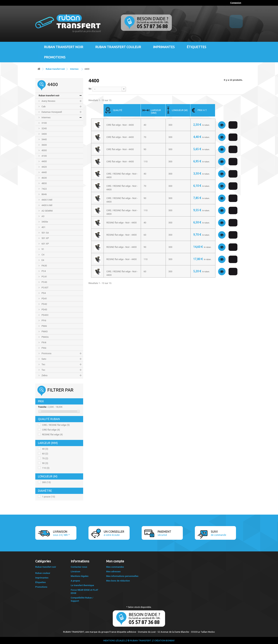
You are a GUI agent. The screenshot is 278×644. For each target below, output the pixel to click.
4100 (44, 156)
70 (45, 458)
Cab (43, 106)
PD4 (43, 293)
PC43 (44, 282)
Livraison (75, 572)
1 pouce (48, 497)
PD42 (44, 304)
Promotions (55, 57)
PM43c (45, 337)
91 (43, 249)
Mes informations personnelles (122, 576)
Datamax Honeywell (51, 112)
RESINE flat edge (52, 434)
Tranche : (43, 407)
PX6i (44, 348)
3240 (44, 128)
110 (46, 468)
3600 (44, 145)
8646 (44, 194)
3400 (44, 134)
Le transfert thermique (82, 585)
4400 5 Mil (47, 200)
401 (43, 227)
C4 (43, 255)
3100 (44, 123)
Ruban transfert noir (64, 47)
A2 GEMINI (47, 211)
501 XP (45, 238)
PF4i (44, 320)
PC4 (43, 271)
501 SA (45, 233)
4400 (44, 161)
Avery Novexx (48, 101)
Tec (43, 364)
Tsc (43, 370)
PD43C (45, 315)
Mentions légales (80, 576)
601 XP (45, 244)
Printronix (46, 353)
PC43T (45, 288)
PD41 (44, 299)
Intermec (46, 117)
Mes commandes (115, 567)
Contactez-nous (79, 567)
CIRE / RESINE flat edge (56, 425)
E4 (43, 260)
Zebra (44, 375)
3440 (44, 139)
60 (45, 454)
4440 (44, 172)
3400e (44, 222)
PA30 (44, 266)
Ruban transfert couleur (118, 47)
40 (45, 449)
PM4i (44, 326)
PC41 (44, 277)
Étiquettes (196, 47)
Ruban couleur (43, 573)
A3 (43, 216)
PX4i (44, 342)
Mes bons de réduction (118, 581)
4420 (44, 167)
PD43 (44, 310)
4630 (44, 178)
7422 (44, 189)
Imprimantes (164, 47)
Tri (90, 89)
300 (46, 482)
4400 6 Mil (47, 205)
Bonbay (170, 640)
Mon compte (115, 561)
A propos (75, 581)
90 (45, 463)
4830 (44, 183)
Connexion (236, 3)
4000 (44, 150)
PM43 (44, 331)
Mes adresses (113, 572)
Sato (44, 359)
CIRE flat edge (51, 430)
